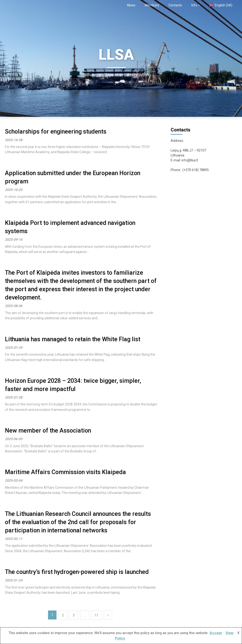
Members (152, 5)
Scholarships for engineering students (56, 132)
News (131, 5)
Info (194, 5)
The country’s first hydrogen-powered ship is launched (77, 572)
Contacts (175, 5)
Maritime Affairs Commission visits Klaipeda (65, 472)
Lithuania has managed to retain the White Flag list (73, 339)
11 (97, 615)
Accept (216, 633)
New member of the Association (48, 431)
